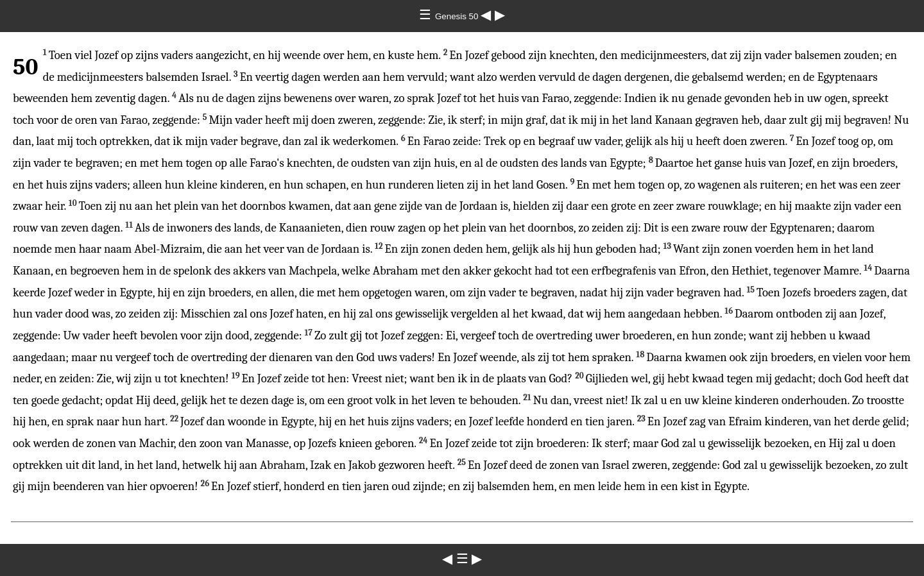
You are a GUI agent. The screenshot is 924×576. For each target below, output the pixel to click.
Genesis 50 (458, 16)
